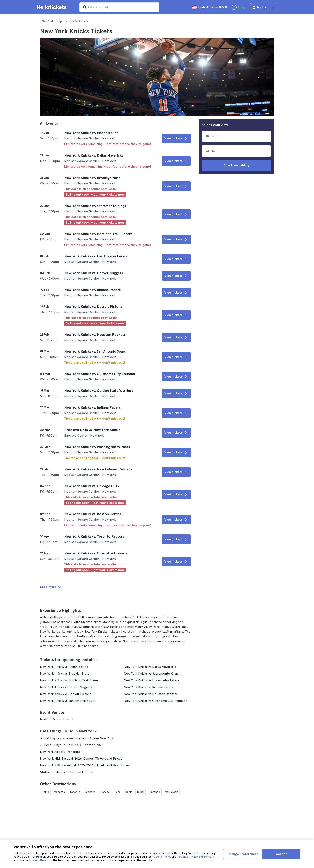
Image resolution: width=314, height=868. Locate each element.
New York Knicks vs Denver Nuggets (66, 687)
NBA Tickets (80, 21)
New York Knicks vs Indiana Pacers (148, 687)
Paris (117, 792)
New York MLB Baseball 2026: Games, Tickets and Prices (81, 758)
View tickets (176, 138)
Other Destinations (58, 784)
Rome (45, 792)
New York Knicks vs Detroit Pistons (66, 694)
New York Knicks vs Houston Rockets (151, 694)
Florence (154, 792)
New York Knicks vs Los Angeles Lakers (152, 680)
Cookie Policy (162, 857)
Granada (104, 792)
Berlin (129, 792)
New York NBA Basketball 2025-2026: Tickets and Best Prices (85, 765)
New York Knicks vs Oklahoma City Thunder (155, 701)
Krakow (90, 792)
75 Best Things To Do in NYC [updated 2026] (72, 745)
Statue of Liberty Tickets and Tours (66, 772)
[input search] (119, 7)
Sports (63, 21)
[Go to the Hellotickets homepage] (52, 7)
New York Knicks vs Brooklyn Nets (65, 674)
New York (48, 21)
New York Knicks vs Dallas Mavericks (150, 667)
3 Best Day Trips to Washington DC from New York (77, 738)
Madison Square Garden (58, 719)
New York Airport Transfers (60, 752)
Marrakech (171, 792)
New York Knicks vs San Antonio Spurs (68, 701)
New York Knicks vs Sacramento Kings (151, 674)
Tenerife (75, 792)
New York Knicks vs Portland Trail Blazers (70, 680)
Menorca (59, 792)
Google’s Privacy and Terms (194, 857)
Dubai (140, 792)
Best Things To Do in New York (68, 731)
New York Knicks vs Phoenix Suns (64, 667)
